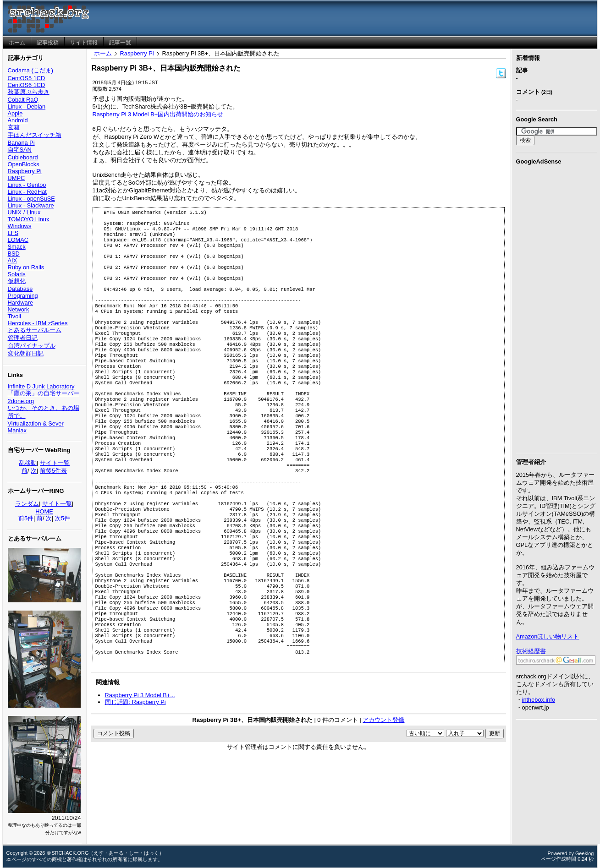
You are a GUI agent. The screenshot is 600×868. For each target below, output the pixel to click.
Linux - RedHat (27, 192)
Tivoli (14, 316)
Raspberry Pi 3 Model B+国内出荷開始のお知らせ (158, 114)
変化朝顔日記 (26, 353)
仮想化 (17, 281)
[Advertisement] (556, 307)
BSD (14, 254)
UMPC (17, 178)
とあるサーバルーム (35, 330)
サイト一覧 (55, 463)
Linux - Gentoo (27, 185)
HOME (44, 511)
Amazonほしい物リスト (548, 636)
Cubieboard (23, 157)
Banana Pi (21, 143)
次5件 (63, 518)
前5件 (26, 518)
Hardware (20, 303)
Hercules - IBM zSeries (38, 323)
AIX (13, 260)
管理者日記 (23, 338)
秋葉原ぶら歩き (29, 92)
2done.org (21, 401)
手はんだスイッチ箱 (35, 135)
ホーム (103, 53)
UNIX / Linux (24, 212)
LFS (13, 233)
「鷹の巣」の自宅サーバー (44, 393)
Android (18, 120)
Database (20, 289)
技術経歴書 (531, 651)
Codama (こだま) (30, 70)
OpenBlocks (24, 164)
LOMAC (18, 240)
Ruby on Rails (26, 267)
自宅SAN (20, 150)
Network (19, 309)
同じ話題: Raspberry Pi (135, 777)
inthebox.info (539, 700)
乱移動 (28, 463)
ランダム (27, 504)
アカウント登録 (383, 795)
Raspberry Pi (25, 171)
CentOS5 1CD (27, 78)
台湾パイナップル (32, 346)
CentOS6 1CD (27, 85)
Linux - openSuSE (31, 199)
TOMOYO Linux (29, 219)
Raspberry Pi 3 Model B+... (140, 770)
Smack (17, 247)
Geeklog (585, 853)
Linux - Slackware (31, 205)
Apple (15, 113)
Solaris (17, 274)
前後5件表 (53, 471)
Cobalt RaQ (23, 100)
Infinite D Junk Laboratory (41, 386)
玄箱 (14, 127)
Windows (20, 226)
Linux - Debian (27, 106)
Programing (23, 296)
